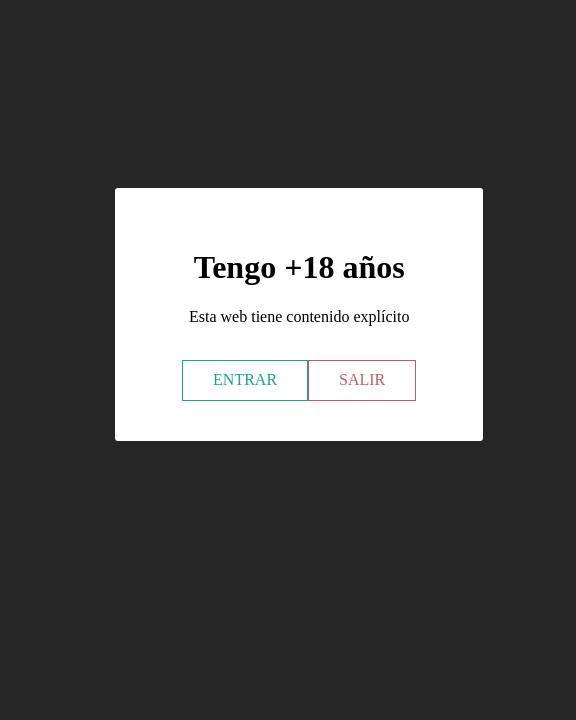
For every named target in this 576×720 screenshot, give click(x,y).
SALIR (362, 379)
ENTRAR (245, 379)
